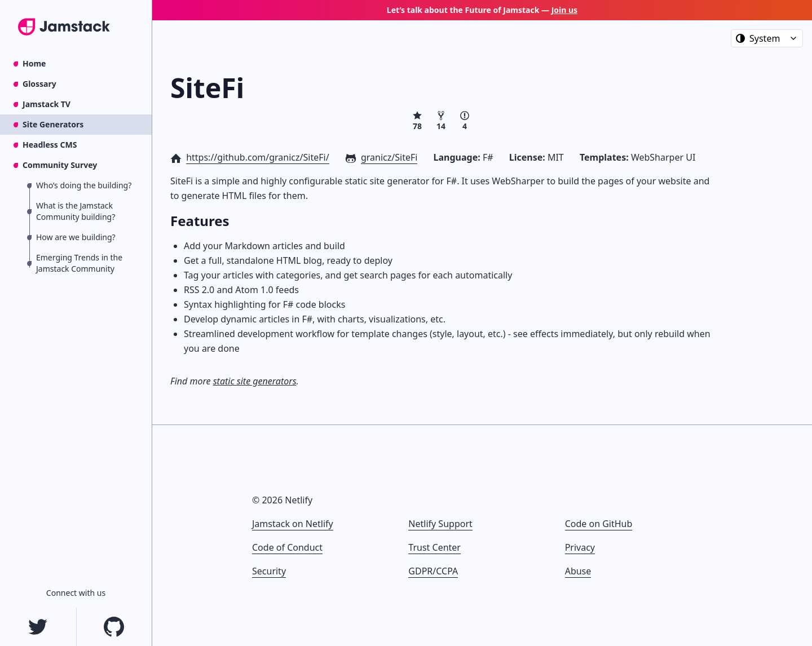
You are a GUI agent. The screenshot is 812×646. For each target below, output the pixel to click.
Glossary (39, 84)
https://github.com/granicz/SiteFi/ (257, 157)
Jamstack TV (47, 104)
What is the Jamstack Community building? (76, 211)
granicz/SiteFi (389, 157)
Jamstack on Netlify (293, 524)
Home (34, 63)
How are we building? (76, 237)
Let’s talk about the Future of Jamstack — (482, 10)
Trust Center (434, 547)
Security (269, 571)
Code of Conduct (287, 547)
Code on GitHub (599, 524)
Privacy (580, 547)
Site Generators (53, 124)
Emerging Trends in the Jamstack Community (79, 263)
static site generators (255, 381)
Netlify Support (440, 524)
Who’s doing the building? (84, 185)
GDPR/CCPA (433, 571)
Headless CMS (50, 145)
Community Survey (60, 165)
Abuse (578, 571)
